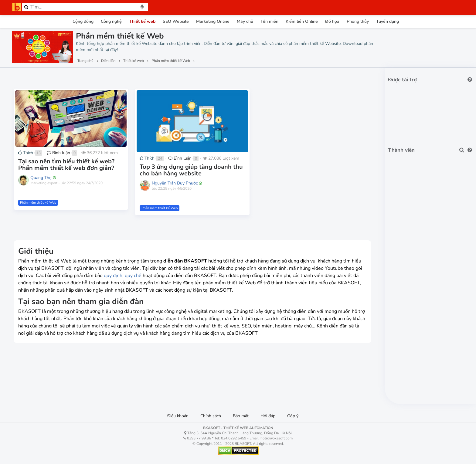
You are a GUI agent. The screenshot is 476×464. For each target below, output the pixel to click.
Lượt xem (26, 76)
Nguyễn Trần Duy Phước (175, 183)
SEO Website (176, 21)
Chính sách (211, 416)
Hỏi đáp (268, 416)
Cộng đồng (83, 21)
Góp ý (293, 416)
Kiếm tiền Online (302, 21)
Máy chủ (245, 21)
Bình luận (58, 153)
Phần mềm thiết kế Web (38, 203)
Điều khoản (178, 416)
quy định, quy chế (123, 276)
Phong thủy (358, 21)
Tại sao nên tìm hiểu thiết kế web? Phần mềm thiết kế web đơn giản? (66, 165)
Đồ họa (332, 21)
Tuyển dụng (388, 21)
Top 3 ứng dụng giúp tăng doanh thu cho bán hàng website (191, 170)
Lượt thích (57, 76)
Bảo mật (241, 416)
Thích (26, 153)
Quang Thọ (41, 178)
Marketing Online (213, 21)
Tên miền (269, 21)
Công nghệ (111, 21)
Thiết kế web (142, 21)
